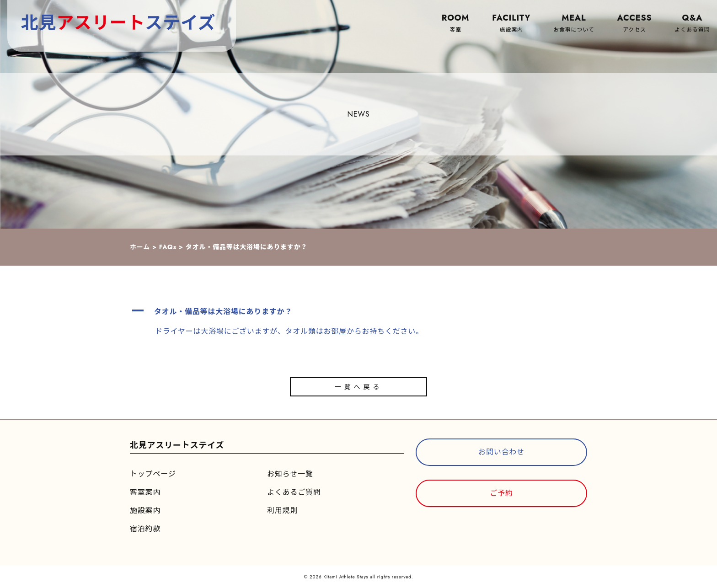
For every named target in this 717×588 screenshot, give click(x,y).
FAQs (168, 247)
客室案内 (145, 492)
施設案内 (145, 510)
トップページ (153, 474)
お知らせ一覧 (290, 474)
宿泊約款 (145, 529)
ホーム (140, 247)
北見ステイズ (118, 23)
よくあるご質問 (294, 492)
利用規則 (282, 510)
